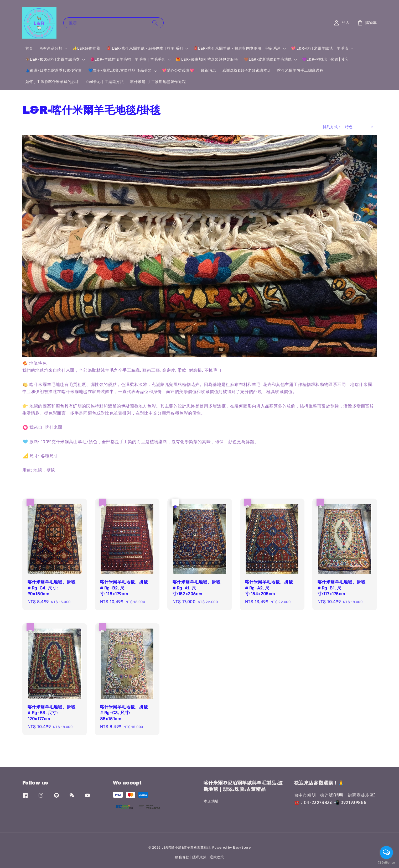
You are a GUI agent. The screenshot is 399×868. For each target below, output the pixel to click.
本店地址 (211, 801)
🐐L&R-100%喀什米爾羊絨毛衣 (53, 59)
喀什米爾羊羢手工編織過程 (300, 70)
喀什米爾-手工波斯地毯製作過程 (158, 82)
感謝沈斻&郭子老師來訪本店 (247, 70)
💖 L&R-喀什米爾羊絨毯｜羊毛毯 (320, 48)
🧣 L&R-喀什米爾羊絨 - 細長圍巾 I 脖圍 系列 (145, 48)
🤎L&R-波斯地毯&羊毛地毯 (268, 59)
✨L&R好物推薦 (86, 48)
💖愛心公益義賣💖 (178, 70)
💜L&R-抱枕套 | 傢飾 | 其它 (325, 59)
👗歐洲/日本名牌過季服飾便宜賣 (54, 70)
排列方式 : (331, 127)
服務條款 (182, 857)
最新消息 (208, 70)
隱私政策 (199, 857)
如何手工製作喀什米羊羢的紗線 (52, 82)
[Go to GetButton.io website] (386, 863)
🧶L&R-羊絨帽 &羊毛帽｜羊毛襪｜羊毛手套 (128, 59)
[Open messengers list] (386, 853)
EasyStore (242, 847)
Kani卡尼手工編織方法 (105, 82)
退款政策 (217, 857)
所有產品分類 (51, 48)
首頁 (29, 48)
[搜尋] (155, 23)
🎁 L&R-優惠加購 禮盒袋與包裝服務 (207, 59)
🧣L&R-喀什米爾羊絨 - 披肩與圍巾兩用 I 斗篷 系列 (237, 48)
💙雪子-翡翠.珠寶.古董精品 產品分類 (120, 70)
